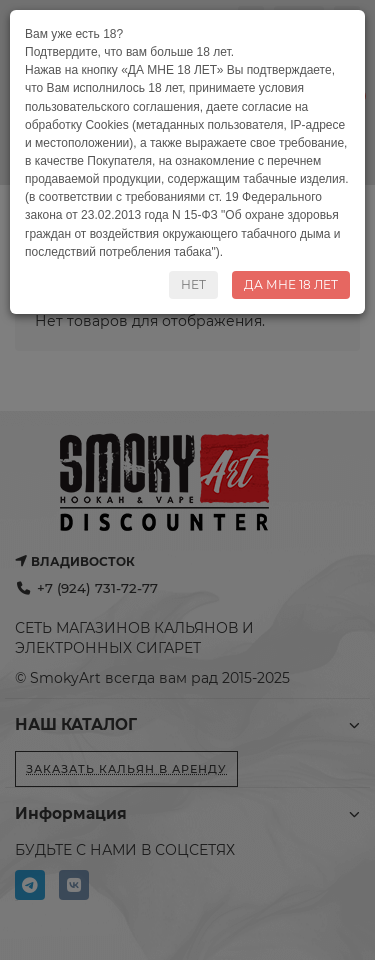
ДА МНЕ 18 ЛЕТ (291, 284)
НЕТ (193, 284)
